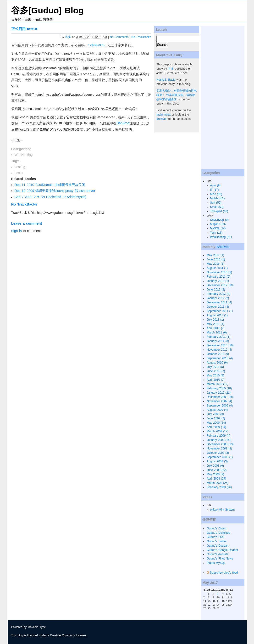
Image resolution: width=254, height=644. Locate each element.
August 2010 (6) (217, 363)
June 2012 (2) (216, 290)
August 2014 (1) (217, 268)
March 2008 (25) (217, 483)
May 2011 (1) (215, 324)
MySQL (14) (218, 228)
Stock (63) (217, 207)
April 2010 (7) (215, 380)
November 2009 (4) (219, 401)
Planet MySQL (216, 563)
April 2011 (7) (215, 328)
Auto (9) (215, 185)
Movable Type (37, 627)
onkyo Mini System (222, 510)
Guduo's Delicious (218, 533)
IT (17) (214, 190)
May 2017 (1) (215, 255)
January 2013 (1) (218, 281)
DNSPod (123, 123)
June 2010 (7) (216, 371)
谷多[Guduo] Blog (47, 11)
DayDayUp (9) (219, 220)
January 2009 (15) (219, 440)
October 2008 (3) (218, 453)
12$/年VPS (96, 45)
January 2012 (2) (218, 298)
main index (163, 115)
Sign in (17, 231)
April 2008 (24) (216, 479)
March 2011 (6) (217, 333)
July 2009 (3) (215, 414)
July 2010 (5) (215, 367)
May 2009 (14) (216, 423)
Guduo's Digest (217, 528)
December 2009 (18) (220, 397)
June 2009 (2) (216, 418)
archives (162, 119)
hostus (19, 173)
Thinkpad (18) (219, 211)
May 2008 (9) (215, 474)
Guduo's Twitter (217, 541)
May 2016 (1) (215, 264)
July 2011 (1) (215, 320)
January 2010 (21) (219, 393)
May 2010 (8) (215, 375)
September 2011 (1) (220, 311)
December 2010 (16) (220, 345)
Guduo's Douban (218, 546)
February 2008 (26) (219, 487)
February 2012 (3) (218, 294)
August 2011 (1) (217, 315)
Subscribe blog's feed (224, 573)
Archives (223, 247)
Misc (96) (216, 194)
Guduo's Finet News (220, 559)
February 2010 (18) (219, 388)
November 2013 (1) (219, 272)
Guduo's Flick (215, 537)
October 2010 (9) (218, 354)
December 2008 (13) (220, 444)
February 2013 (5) (218, 277)
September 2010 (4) (220, 358)
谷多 (68, 37)
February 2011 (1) (218, 337)
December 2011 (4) (219, 302)
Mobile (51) (217, 198)
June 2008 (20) (217, 470)
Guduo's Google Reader (222, 550)
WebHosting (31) (221, 237)
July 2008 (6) (215, 466)
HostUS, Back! (166, 80)
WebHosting (24, 155)
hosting (20, 167)
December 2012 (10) (220, 285)
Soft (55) (216, 203)
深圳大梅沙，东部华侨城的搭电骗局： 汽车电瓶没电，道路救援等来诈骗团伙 (177, 95)
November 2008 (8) (219, 449)
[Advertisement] (220, 97)
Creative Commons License (68, 635)
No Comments (119, 37)
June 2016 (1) (216, 259)
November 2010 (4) (219, 350)
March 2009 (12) (217, 431)
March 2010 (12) (217, 384)
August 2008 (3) (217, 461)
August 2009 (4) (217, 410)
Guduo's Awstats (217, 554)
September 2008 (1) (220, 457)
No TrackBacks (141, 37)
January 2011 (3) (218, 341)
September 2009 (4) (220, 406)
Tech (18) (216, 233)
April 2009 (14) (216, 427)
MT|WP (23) (218, 224)
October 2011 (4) (218, 307)
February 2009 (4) (218, 436)
